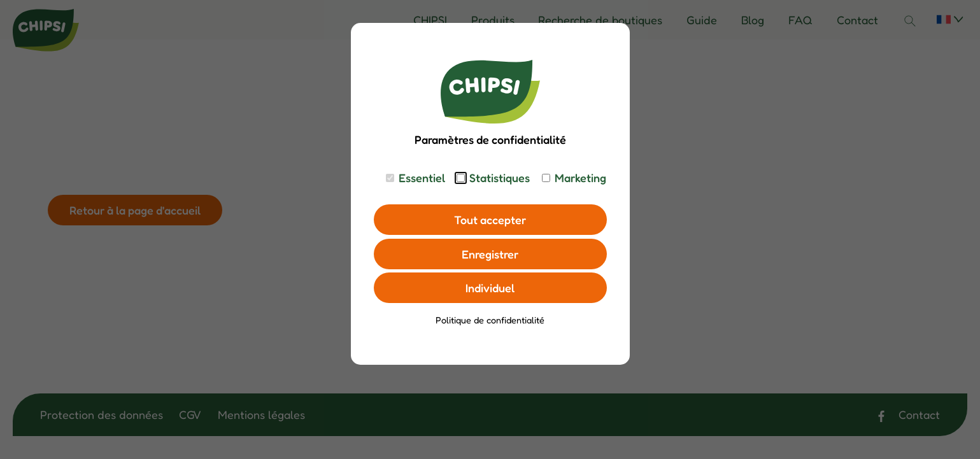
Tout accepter (490, 220)
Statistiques (500, 178)
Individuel (490, 288)
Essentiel (422, 178)
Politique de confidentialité (490, 320)
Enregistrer (490, 254)
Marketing (580, 178)
